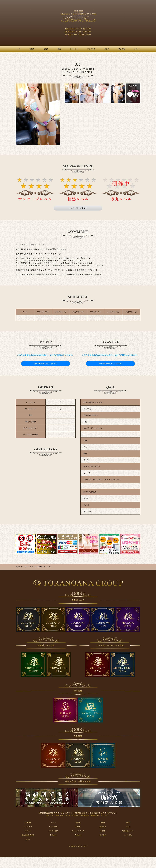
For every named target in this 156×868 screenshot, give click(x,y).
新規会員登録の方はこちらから (46, 364)
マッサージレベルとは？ (78, 208)
